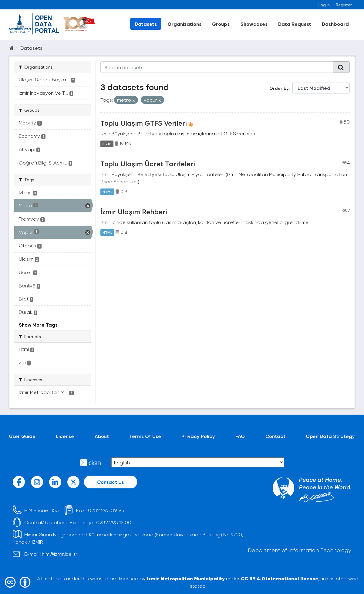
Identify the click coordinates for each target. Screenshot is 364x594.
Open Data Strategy (330, 436)
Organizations (184, 24)
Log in (324, 5)
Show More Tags (38, 325)
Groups (221, 24)
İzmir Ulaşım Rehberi (134, 212)
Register (344, 5)
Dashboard (335, 24)
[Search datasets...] (217, 67)
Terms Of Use (145, 436)
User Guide (22, 436)
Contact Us (111, 482)
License (65, 436)
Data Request (295, 24)
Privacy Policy (198, 436)
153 (55, 510)
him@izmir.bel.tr (60, 554)
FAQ (240, 436)
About (102, 436)
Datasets (146, 24)
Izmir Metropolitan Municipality (186, 578)
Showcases (254, 24)
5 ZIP (107, 144)
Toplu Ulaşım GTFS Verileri (144, 123)
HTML (107, 192)
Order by (279, 88)
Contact (275, 436)
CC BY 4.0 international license (280, 578)
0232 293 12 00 (114, 522)
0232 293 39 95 (106, 510)
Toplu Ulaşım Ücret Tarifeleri (148, 164)
